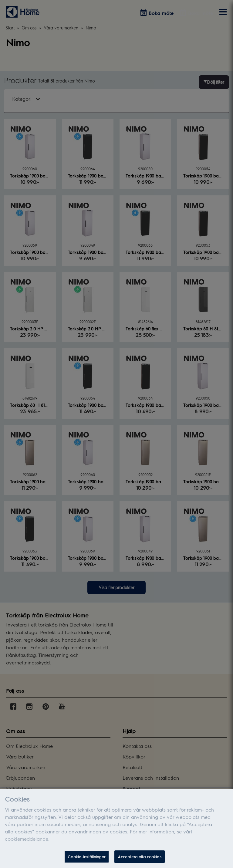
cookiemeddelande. (27, 844)
